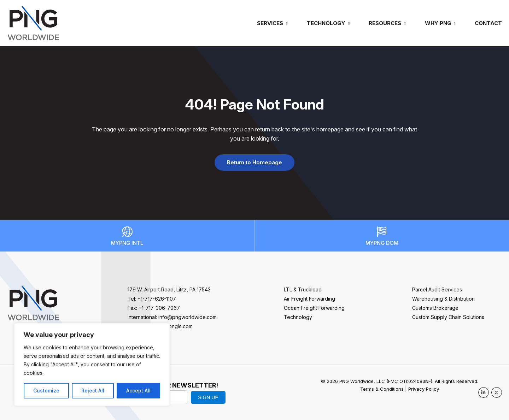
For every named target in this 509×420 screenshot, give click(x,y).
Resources (385, 23)
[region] (92, 365)
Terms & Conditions (382, 389)
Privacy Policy (424, 389)
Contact (488, 23)
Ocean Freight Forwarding (314, 308)
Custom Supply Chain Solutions (448, 317)
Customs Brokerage (435, 308)
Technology (326, 23)
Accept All (138, 391)
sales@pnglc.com (172, 326)
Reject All (93, 391)
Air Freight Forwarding (309, 299)
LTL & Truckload (303, 289)
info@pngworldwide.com (188, 317)
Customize (46, 391)
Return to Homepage (255, 162)
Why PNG (438, 23)
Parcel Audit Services (437, 289)
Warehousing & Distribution (443, 299)
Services (270, 23)
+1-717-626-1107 (157, 299)
